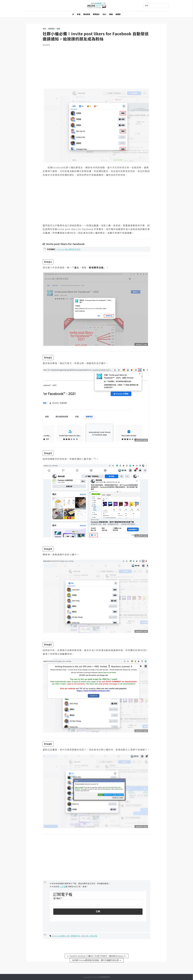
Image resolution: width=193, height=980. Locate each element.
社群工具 (85, 936)
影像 (79, 14)
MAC (105, 14)
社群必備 (93, 936)
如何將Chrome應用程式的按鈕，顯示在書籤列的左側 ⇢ (97, 960)
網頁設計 (96, 14)
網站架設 (87, 14)
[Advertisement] (96, 66)
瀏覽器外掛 (75, 936)
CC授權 (62, 886)
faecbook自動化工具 (61, 936)
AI (73, 14)
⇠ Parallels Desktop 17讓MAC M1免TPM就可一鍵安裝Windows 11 (97, 956)
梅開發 (118, 14)
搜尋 (147, 5)
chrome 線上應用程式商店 (69, 249)
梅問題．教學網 (97, 6)
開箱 (111, 14)
